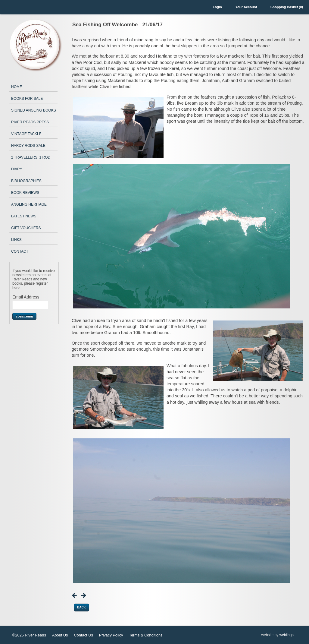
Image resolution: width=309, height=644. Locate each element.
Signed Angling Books (34, 110)
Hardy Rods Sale (28, 146)
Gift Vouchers (26, 228)
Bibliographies (26, 181)
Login (217, 7)
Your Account (246, 7)
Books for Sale (27, 99)
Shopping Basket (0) (287, 7)
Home (17, 87)
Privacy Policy (111, 635)
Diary (17, 169)
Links (16, 240)
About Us (60, 635)
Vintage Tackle (26, 134)
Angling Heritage (29, 204)
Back (81, 607)
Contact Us (84, 635)
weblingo (287, 635)
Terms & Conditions (146, 635)
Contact (20, 251)
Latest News (24, 216)
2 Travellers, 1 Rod (31, 157)
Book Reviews (25, 193)
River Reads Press (30, 122)
